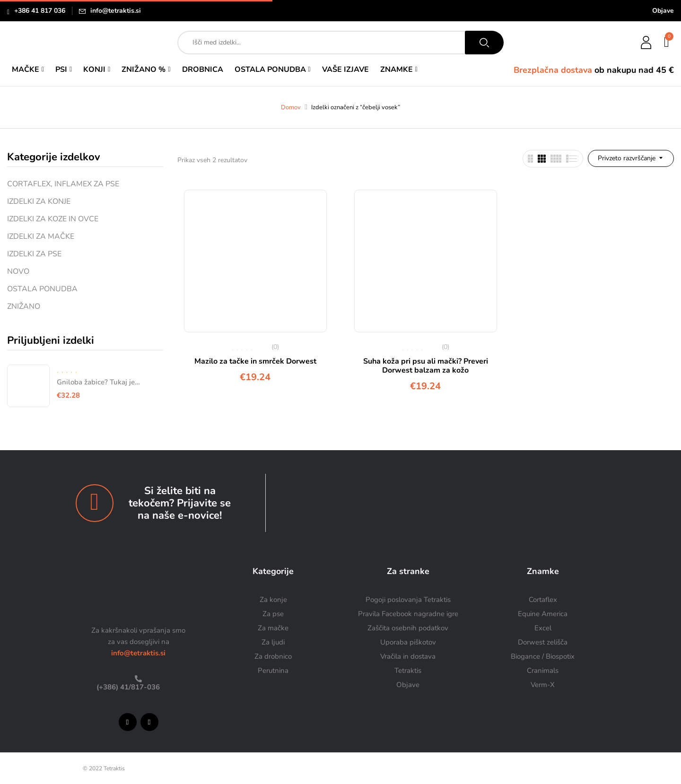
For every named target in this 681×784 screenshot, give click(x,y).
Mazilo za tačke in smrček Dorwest (255, 361)
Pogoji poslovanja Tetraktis (408, 600)
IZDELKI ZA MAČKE (41, 236)
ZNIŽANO (24, 306)
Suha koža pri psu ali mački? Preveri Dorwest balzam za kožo (426, 366)
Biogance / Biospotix (543, 656)
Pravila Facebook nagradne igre (408, 614)
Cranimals (543, 671)
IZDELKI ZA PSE (34, 254)
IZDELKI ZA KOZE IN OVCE (53, 219)
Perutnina (273, 671)
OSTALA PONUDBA (42, 289)
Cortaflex (543, 600)
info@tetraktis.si (116, 11)
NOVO (18, 271)
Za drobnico (273, 656)
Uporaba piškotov (408, 642)
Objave (663, 11)
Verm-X (543, 685)
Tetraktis (408, 671)
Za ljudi (273, 642)
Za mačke (273, 628)
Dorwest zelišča (543, 642)
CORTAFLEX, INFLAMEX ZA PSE (63, 184)
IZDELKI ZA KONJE (39, 201)
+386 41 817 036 (40, 11)
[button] (667, 43)
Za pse (273, 614)
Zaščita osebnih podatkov (408, 628)
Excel (543, 628)
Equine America (543, 614)
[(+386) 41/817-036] (138, 679)
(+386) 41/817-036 (127, 687)
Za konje (273, 600)
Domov (291, 107)
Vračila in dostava (408, 656)
